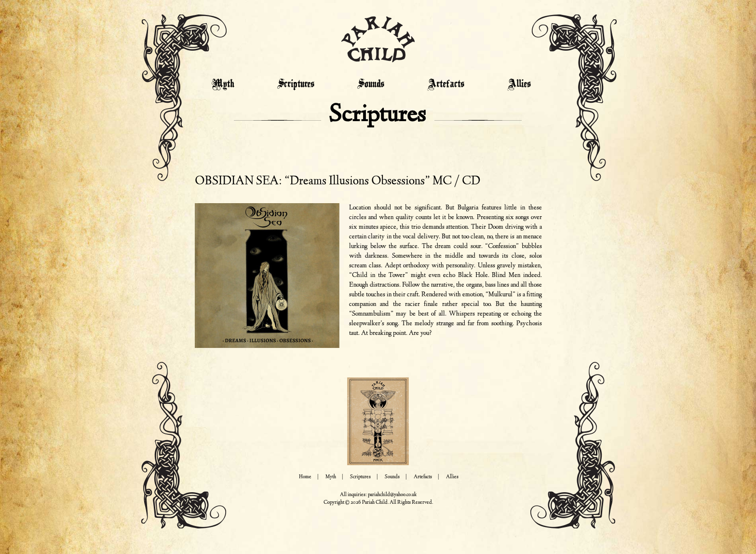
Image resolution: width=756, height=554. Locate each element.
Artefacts (446, 84)
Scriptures (296, 84)
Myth (223, 84)
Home (305, 477)
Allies (519, 84)
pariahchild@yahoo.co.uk (392, 495)
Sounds (371, 84)
